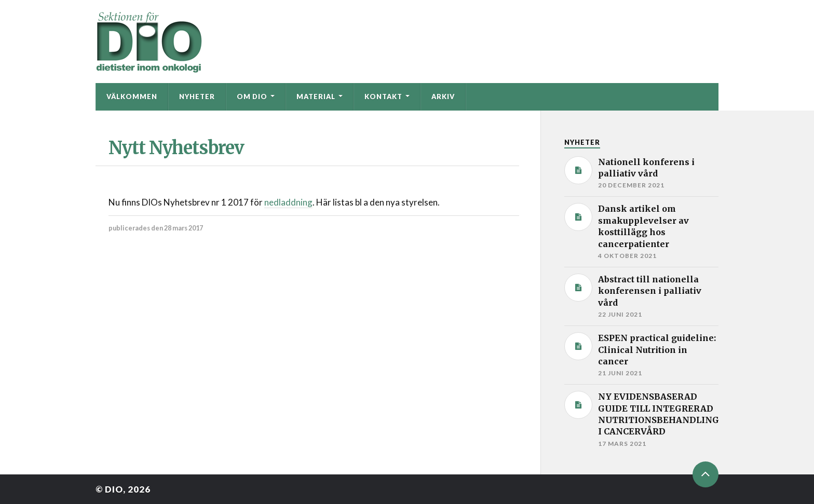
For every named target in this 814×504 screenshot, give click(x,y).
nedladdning (288, 202)
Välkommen (132, 97)
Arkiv (443, 97)
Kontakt (383, 97)
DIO (114, 489)
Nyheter (197, 97)
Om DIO (252, 97)
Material (316, 97)
